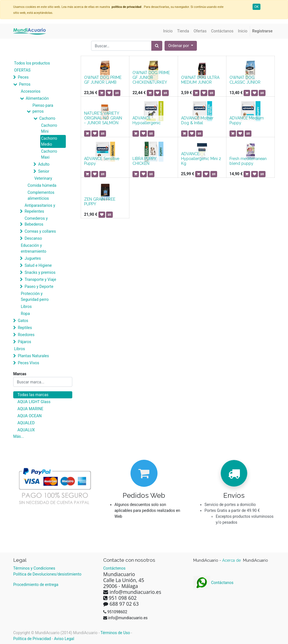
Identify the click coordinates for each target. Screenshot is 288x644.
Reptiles (25, 328)
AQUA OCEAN (30, 416)
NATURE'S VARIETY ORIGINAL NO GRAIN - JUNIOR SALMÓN (103, 118)
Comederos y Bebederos (36, 221)
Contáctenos (114, 568)
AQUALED (26, 423)
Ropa (25, 314)
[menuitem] (168, 31)
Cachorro (47, 118)
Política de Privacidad (32, 639)
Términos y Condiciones (34, 568)
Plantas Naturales (33, 356)
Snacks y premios (40, 272)
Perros (25, 84)
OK (256, 7)
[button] (181, 46)
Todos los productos (32, 63)
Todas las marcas (33, 395)
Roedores (26, 335)
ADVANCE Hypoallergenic (147, 120)
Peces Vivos (28, 363)
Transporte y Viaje (40, 279)
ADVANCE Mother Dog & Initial (197, 120)
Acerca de (232, 560)
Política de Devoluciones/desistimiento (47, 574)
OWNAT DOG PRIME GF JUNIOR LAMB (103, 80)
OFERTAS (22, 70)
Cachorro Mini (49, 128)
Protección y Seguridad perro (35, 297)
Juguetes (33, 258)
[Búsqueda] (157, 46)
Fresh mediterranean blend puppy (248, 161)
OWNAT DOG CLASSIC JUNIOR (245, 80)
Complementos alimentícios (41, 195)
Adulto (44, 164)
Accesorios (31, 91)
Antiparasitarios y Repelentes (40, 208)
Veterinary (43, 178)
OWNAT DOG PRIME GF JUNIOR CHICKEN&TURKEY (151, 77)
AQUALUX (26, 430)
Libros (26, 307)
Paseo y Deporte (39, 287)
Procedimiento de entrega (36, 585)
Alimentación (37, 98)
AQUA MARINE (30, 409)
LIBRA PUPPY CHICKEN (144, 161)
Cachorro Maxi (49, 154)
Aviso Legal (64, 639)
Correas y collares (40, 231)
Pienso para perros (43, 108)
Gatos (23, 321)
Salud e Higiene (38, 265)
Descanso (33, 238)
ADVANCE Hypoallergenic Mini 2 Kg (201, 159)
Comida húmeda (42, 185)
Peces (23, 77)
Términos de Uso (115, 633)
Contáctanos (213, 583)
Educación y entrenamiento (33, 248)
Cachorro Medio (49, 141)
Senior (44, 171)
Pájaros (24, 342)
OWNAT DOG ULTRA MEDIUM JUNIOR (200, 80)
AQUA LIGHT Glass (34, 402)
